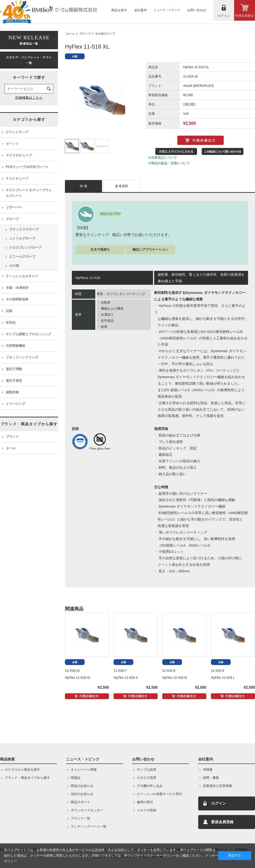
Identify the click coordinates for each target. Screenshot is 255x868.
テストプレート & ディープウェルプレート (29, 193)
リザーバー (14, 207)
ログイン (219, 803)
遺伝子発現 (14, 380)
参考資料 (122, 186)
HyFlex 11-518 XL (78, 678)
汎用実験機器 (16, 346)
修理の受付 (145, 802)
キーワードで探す (29, 77)
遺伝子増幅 (14, 369)
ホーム (71, 34)
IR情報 (208, 770)
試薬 (9, 311)
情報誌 (76, 778)
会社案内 (206, 759)
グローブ (85, 34)
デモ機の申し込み (150, 786)
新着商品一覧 (29, 40)
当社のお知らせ (82, 794)
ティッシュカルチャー (22, 276)
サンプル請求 (147, 770)
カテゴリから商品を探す (22, 770)
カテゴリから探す (29, 120)
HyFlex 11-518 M (175, 678)
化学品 (11, 322)
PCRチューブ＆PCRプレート (27, 167)
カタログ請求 (147, 778)
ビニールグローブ (22, 256)
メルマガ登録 (147, 810)
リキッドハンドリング (22, 357)
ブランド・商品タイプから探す (29, 424)
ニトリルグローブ (22, 238)
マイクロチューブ (19, 155)
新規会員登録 (222, 822)
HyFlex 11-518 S (126, 678)
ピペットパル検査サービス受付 (159, 794)
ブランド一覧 (80, 818)
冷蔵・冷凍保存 (17, 288)
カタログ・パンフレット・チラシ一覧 (29, 60)
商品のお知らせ (82, 786)
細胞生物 (12, 392)
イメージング (16, 404)
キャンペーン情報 (84, 770)
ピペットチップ (17, 132)
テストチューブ (17, 178)
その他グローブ (105, 34)
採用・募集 (211, 778)
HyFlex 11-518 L (223, 678)
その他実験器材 (17, 299)
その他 (14, 265)
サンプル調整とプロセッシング (29, 334)
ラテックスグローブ (24, 229)
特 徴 (84, 186)
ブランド (12, 436)
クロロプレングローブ (25, 247)
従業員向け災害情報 (217, 786)
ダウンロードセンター (87, 810)
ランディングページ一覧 (89, 826)
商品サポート (80, 802)
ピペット (12, 144)
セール (11, 448)
